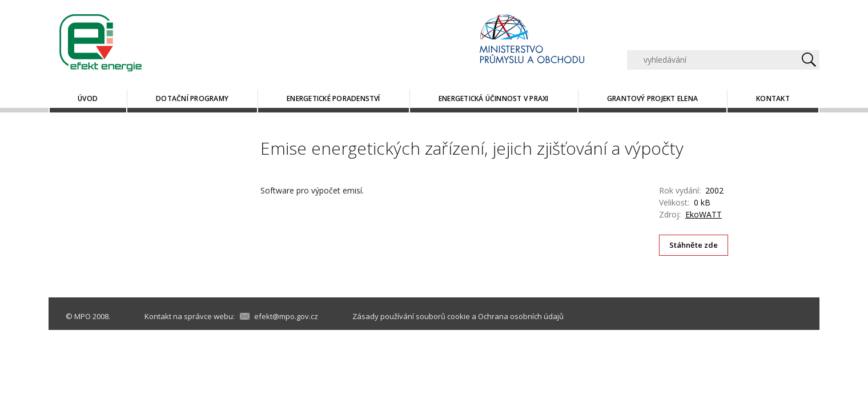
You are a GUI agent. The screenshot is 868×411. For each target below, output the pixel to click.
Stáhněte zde (694, 245)
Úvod (88, 98)
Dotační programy (192, 98)
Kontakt (773, 98)
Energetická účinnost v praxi (494, 98)
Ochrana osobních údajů (521, 316)
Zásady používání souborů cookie (411, 316)
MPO (83, 316)
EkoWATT (704, 214)
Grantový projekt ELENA (652, 98)
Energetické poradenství (333, 98)
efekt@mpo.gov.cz (286, 316)
